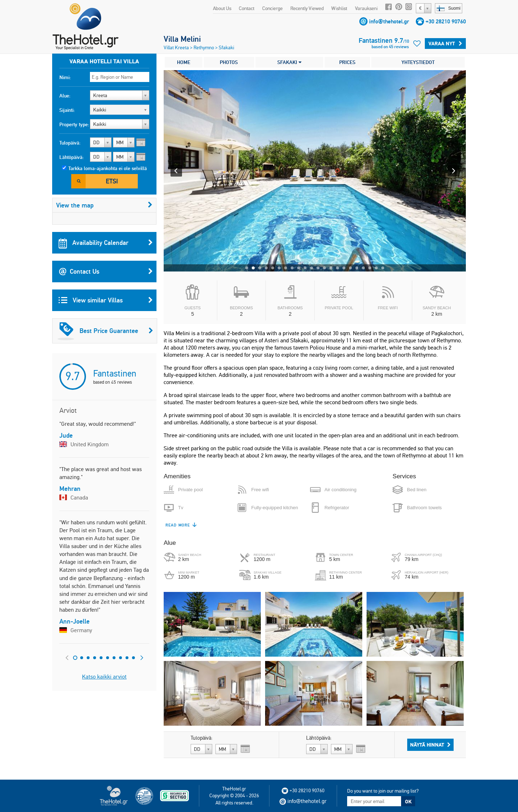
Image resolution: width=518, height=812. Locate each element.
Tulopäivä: (70, 143)
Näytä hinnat (430, 745)
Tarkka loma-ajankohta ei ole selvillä (108, 168)
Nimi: (65, 77)
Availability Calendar (106, 243)
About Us (222, 8)
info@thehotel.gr (389, 21)
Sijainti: (67, 110)
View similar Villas (106, 300)
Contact (247, 8)
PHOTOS (229, 62)
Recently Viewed (307, 8)
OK (408, 802)
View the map (104, 205)
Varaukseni (366, 8)
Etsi (112, 181)
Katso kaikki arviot (104, 677)
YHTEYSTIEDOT (418, 62)
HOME (184, 62)
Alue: (65, 96)
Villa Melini (182, 39)
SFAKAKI (289, 62)
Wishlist (339, 8)
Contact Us (106, 272)
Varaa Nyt (445, 44)
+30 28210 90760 (446, 21)
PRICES (347, 62)
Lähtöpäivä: (72, 157)
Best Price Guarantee (105, 331)
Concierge (272, 8)
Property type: (74, 124)
